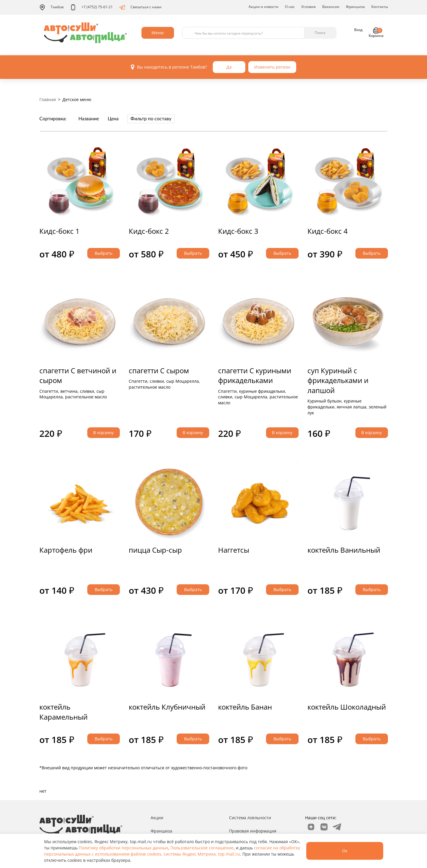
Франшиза (355, 7)
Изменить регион (272, 67)
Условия (308, 7)
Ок (345, 851)
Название (89, 119)
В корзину (103, 433)
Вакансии (331, 7)
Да (229, 67)
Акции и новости (264, 7)
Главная (48, 99)
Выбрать (104, 253)
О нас (290, 7)
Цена (113, 119)
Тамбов (51, 7)
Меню (158, 33)
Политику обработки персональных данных (123, 848)
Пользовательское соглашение (202, 848)
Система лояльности (250, 818)
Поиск (320, 33)
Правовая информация (253, 831)
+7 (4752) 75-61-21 (91, 7)
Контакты (380, 7)
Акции (157, 818)
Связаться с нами (140, 7)
